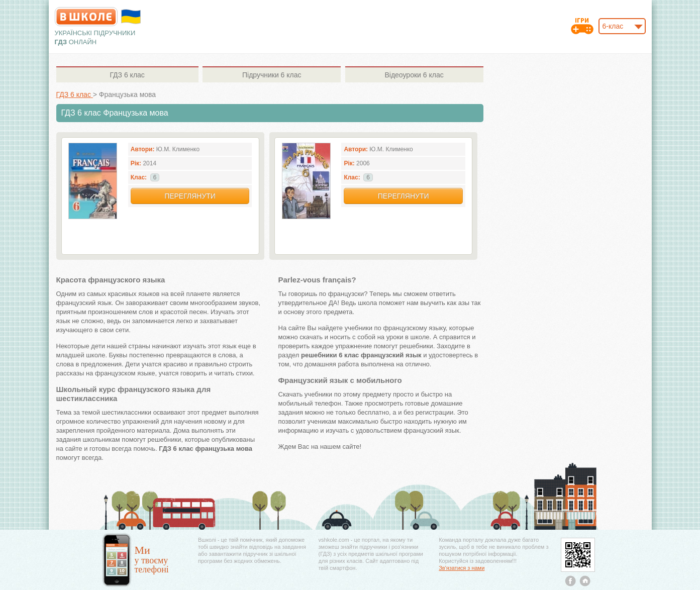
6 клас (127, 75)
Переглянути (190, 196)
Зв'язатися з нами (462, 568)
